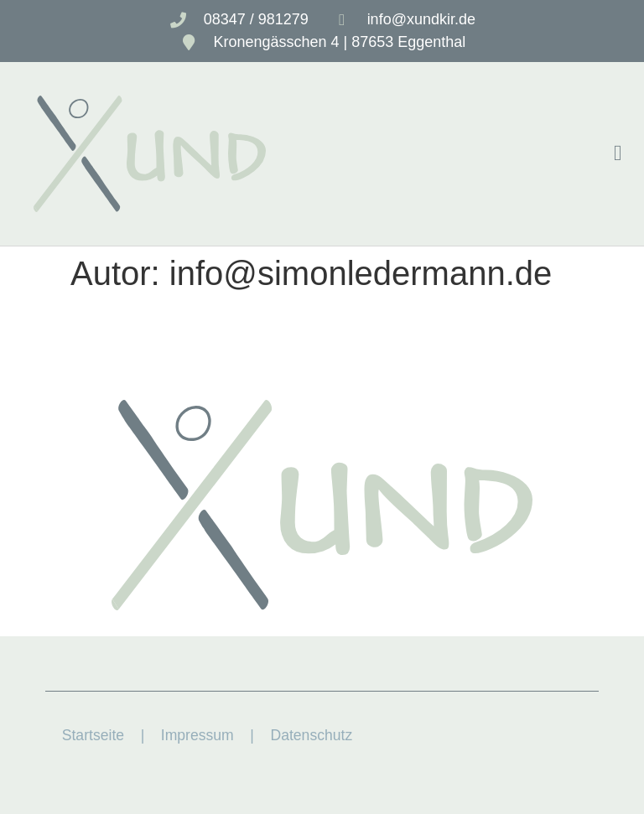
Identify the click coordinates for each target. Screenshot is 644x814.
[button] (618, 154)
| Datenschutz (299, 735)
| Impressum (179, 735)
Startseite (93, 735)
